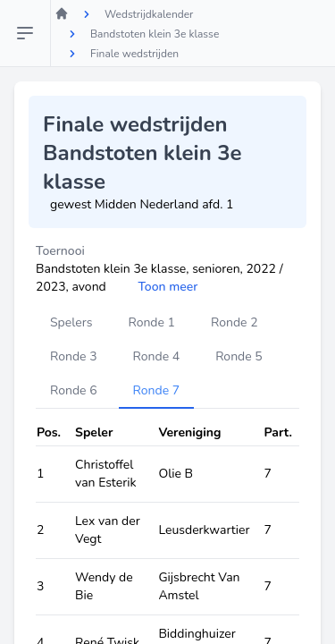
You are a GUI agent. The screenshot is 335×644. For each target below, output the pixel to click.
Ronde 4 (157, 356)
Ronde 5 (239, 356)
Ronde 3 (74, 356)
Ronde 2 (234, 322)
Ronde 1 (151, 322)
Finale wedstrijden (134, 54)
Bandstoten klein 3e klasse (155, 34)
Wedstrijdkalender (149, 14)
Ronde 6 (74, 390)
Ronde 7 (157, 390)
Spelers (71, 322)
